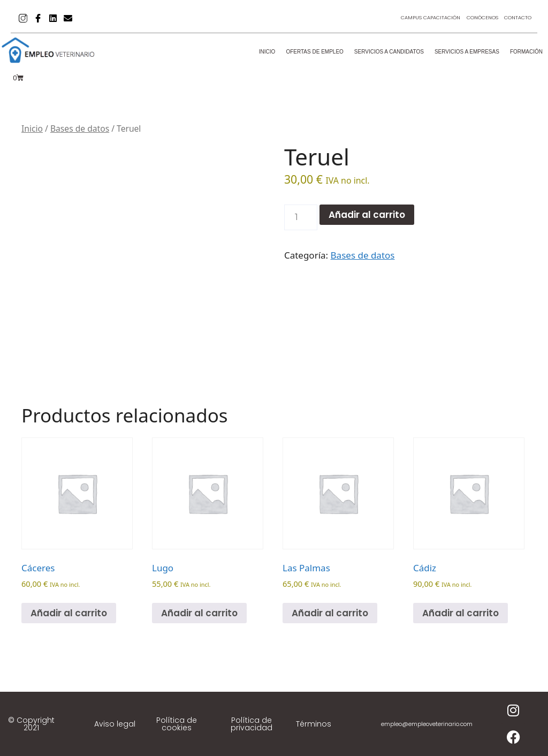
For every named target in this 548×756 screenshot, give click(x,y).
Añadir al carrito (367, 215)
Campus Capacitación (406, 18)
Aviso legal (115, 724)
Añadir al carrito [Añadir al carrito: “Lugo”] (199, 613)
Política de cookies (177, 724)
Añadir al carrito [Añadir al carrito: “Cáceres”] (69, 613)
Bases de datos (80, 128)
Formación (526, 52)
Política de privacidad (252, 724)
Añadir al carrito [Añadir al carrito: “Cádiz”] (461, 613)
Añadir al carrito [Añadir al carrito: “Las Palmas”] (330, 613)
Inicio (267, 52)
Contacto (514, 18)
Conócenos (470, 18)
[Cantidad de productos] (301, 217)
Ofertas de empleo (314, 52)
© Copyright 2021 (31, 724)
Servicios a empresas (467, 52)
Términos (314, 724)
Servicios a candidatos (389, 52)
